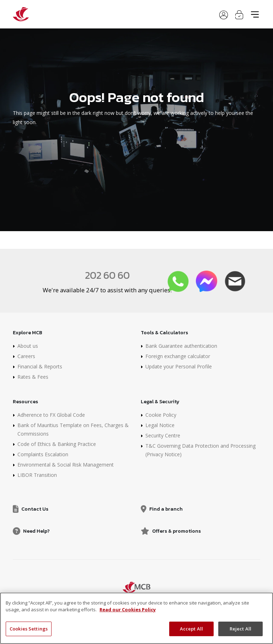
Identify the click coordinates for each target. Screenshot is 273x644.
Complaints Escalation (43, 454)
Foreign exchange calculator (178, 356)
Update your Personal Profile (179, 366)
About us (28, 346)
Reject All (240, 632)
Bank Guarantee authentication (181, 346)
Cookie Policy (161, 415)
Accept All (191, 632)
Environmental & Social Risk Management (66, 465)
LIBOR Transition (37, 475)
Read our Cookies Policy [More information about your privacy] (128, 612)
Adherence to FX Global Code (51, 415)
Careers (26, 356)
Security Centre (163, 435)
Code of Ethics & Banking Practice (57, 444)
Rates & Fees (33, 377)
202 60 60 (107, 275)
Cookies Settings (29, 632)
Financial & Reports (40, 366)
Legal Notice (160, 425)
